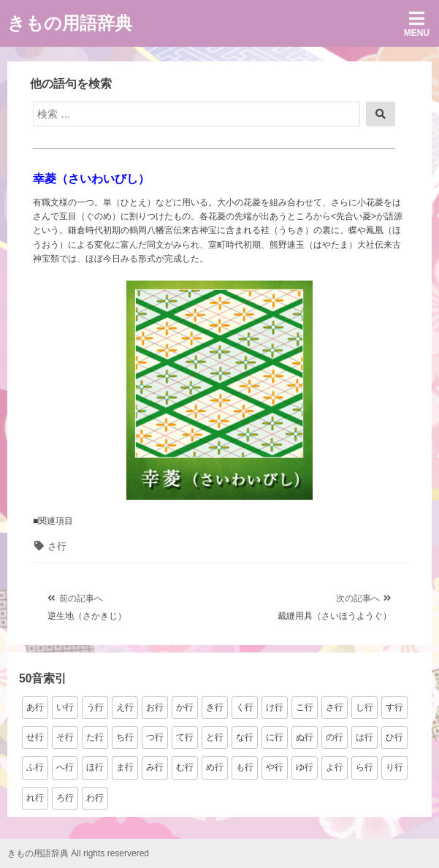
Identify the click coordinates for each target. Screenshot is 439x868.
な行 (245, 737)
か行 (185, 707)
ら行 (364, 767)
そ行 (65, 737)
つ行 (155, 737)
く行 (245, 707)
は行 (364, 737)
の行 (335, 737)
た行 (95, 737)
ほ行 (95, 767)
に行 (275, 737)
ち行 (125, 737)
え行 (125, 707)
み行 (155, 767)
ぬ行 (305, 737)
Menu (417, 24)
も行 (245, 767)
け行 (275, 707)
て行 (185, 737)
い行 (65, 707)
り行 (394, 767)
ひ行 (394, 737)
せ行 (35, 737)
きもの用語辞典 (70, 23)
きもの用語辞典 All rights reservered (78, 853)
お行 (155, 707)
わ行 (95, 798)
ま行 (125, 767)
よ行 (335, 767)
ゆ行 (305, 767)
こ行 (305, 707)
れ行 (35, 798)
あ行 (35, 707)
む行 (185, 767)
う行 (95, 707)
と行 (215, 737)
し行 (364, 707)
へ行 (65, 767)
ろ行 (65, 798)
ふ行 (35, 767)
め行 (215, 767)
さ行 (57, 546)
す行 (394, 707)
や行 (275, 767)
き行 (215, 707)
